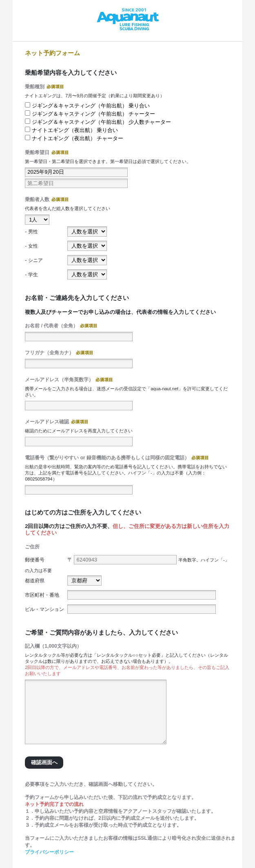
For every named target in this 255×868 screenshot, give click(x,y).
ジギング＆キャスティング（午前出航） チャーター (94, 114)
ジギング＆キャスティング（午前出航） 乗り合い (91, 106)
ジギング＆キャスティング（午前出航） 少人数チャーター (102, 122)
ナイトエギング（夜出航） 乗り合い (75, 130)
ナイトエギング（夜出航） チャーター (78, 138)
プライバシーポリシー (49, 852)
